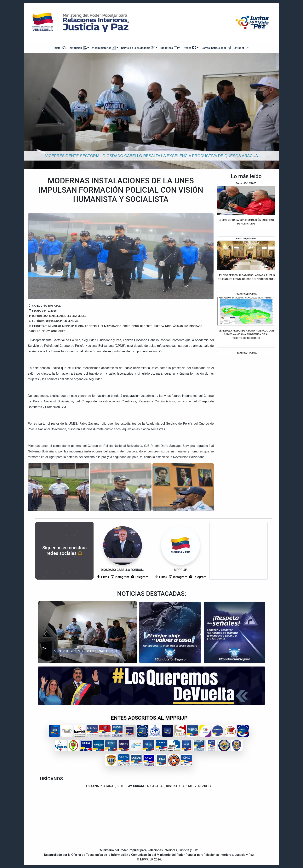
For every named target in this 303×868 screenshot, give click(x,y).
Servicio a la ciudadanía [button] (138, 48)
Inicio (60, 48)
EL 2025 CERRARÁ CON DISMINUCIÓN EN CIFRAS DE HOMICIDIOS (246, 222)
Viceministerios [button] (104, 48)
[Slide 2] (81, 661)
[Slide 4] (94, 661)
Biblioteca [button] (169, 48)
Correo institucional (216, 48)
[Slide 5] (101, 661)
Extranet (241, 48)
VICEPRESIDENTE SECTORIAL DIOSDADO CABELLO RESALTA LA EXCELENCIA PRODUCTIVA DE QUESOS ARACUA (88, 651)
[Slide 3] (88, 661)
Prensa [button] (189, 48)
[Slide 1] (74, 661)
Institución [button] (78, 48)
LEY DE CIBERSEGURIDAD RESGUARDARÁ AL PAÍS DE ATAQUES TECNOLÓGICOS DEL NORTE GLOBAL (246, 277)
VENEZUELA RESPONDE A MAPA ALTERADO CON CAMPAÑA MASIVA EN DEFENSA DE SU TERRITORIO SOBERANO (246, 334)
